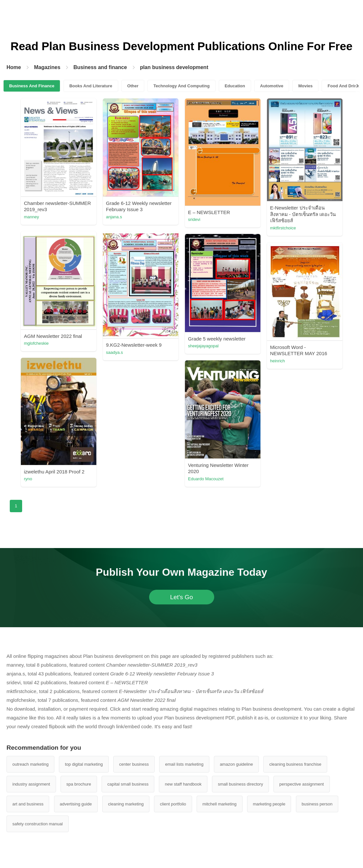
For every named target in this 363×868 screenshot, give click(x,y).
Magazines (47, 67)
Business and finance (100, 67)
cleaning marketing (126, 804)
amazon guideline (236, 764)
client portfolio (173, 804)
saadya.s (115, 352)
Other (133, 86)
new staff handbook (183, 784)
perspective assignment (302, 784)
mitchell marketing (220, 804)
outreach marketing (30, 764)
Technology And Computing (181, 86)
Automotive (272, 86)
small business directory (240, 784)
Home (14, 67)
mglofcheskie (36, 343)
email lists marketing (184, 764)
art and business (28, 804)
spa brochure (79, 784)
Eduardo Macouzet (206, 479)
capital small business (128, 784)
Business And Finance (32, 86)
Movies (305, 86)
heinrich (278, 361)
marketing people (269, 804)
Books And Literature (91, 86)
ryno (28, 479)
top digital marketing (84, 764)
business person (317, 804)
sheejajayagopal (203, 346)
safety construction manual (38, 824)
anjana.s (114, 217)
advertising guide (76, 804)
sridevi (194, 219)
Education (235, 86)
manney (32, 217)
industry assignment (31, 784)
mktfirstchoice (283, 228)
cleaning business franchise (295, 764)
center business (134, 764)
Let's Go (181, 597)
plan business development (174, 67)
